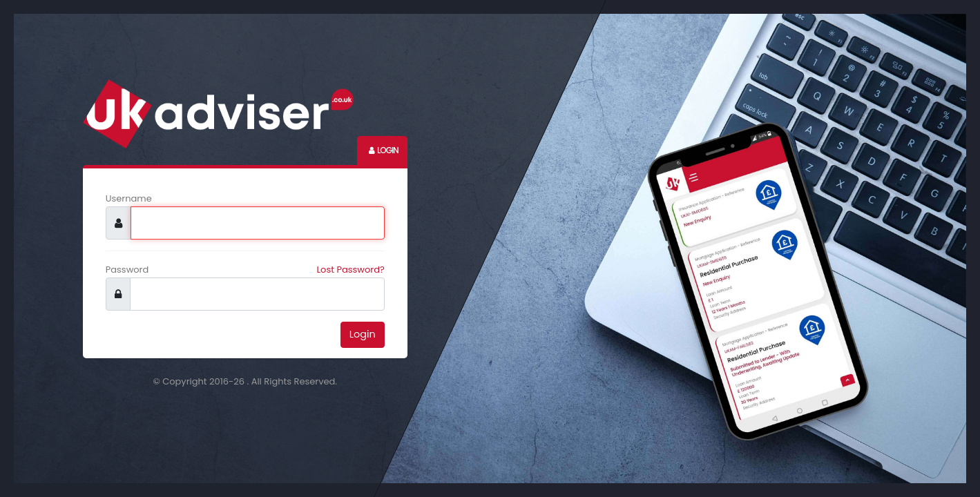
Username (129, 198)
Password (127, 270)
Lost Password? (351, 270)
